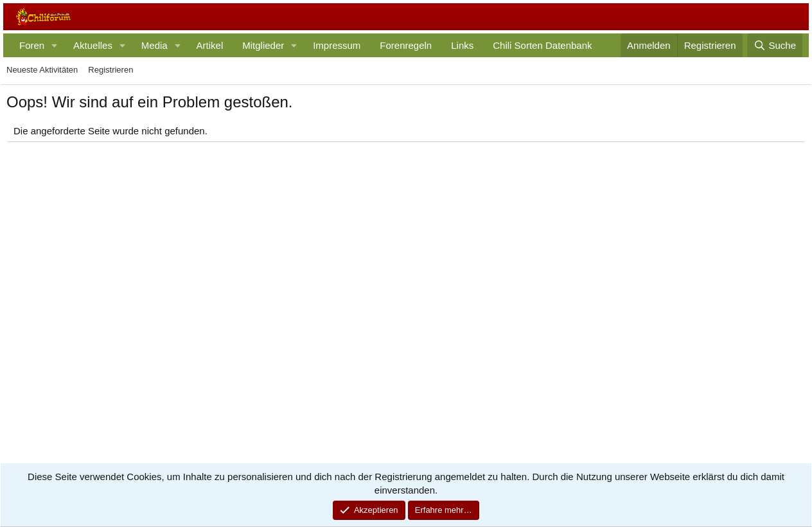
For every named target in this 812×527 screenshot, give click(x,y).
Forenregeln (406, 45)
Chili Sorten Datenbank (542, 45)
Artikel (210, 45)
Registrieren (110, 70)
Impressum (337, 45)
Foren (32, 45)
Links (462, 45)
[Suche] (775, 45)
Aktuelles (93, 45)
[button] (55, 45)
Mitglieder (263, 45)
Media (154, 45)
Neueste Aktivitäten (42, 70)
